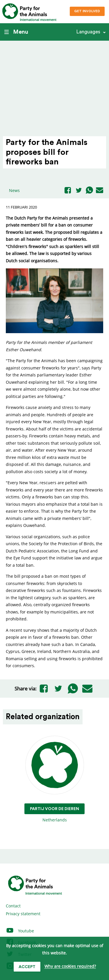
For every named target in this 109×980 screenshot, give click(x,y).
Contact (13, 906)
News (14, 190)
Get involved (87, 11)
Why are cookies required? (70, 966)
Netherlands (54, 779)
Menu (16, 32)
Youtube (20, 931)
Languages (88, 32)
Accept (27, 967)
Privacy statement (23, 914)
